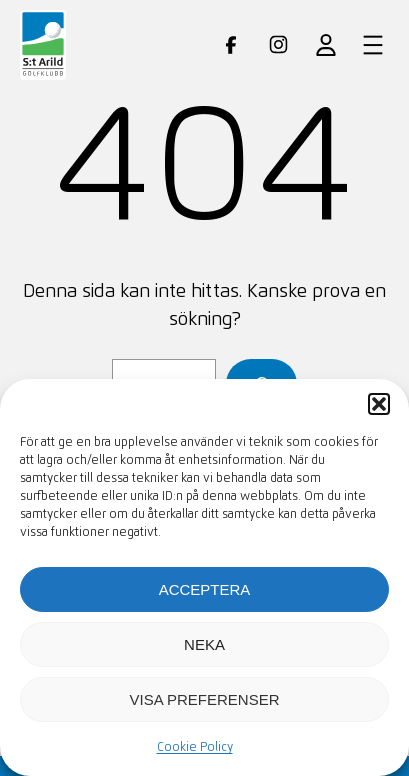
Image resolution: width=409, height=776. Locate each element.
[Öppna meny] (373, 45)
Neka (204, 644)
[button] (379, 404)
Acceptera (205, 589)
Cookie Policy (195, 748)
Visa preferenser (204, 699)
